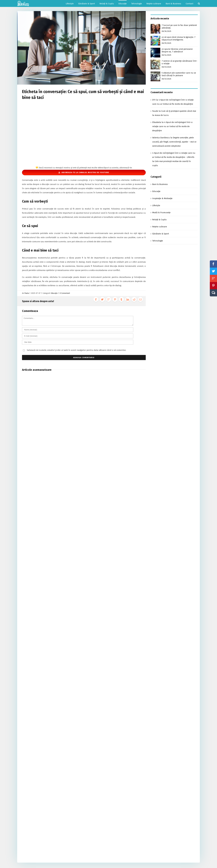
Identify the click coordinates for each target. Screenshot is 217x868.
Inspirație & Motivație (162, 198)
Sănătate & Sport (161, 234)
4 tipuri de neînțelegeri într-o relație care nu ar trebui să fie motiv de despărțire (172, 126)
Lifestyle (156, 205)
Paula (27, 293)
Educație (54, 293)
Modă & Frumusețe (161, 213)
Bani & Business (160, 184)
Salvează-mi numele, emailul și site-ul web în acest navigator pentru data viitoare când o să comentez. (77, 350)
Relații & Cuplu (159, 220)
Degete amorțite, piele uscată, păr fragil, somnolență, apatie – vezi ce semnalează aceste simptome (174, 142)
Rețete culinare (160, 227)
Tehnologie (158, 241)
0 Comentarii (65, 293)
